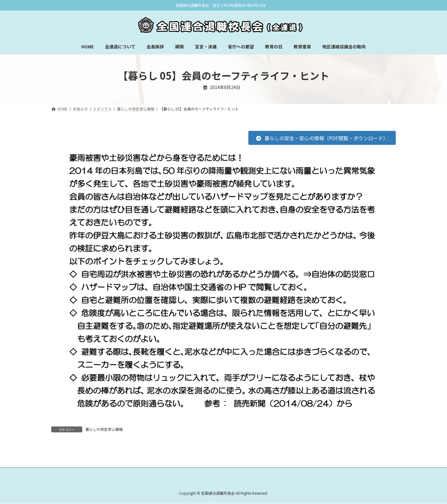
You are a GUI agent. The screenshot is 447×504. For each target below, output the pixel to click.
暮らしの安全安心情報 (104, 429)
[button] (322, 138)
